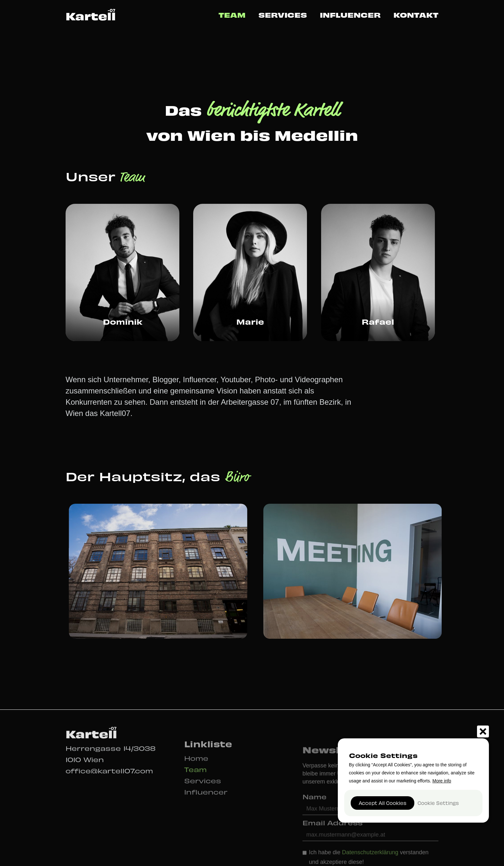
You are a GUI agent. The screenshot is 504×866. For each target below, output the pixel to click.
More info (442, 781)
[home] (91, 14)
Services (283, 15)
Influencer (350, 15)
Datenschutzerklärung (371, 862)
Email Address (333, 832)
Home (196, 766)
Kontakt (416, 15)
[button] (483, 731)
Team (232, 15)
